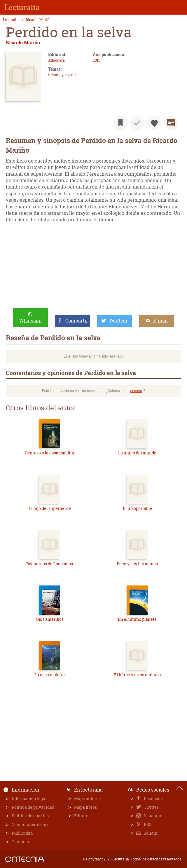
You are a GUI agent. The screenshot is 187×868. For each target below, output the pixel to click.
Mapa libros (85, 807)
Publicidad (22, 833)
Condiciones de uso (31, 824)
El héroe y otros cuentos (137, 675)
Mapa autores (87, 798)
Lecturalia (11, 20)
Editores (82, 816)
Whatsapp (30, 321)
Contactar (21, 842)
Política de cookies (30, 816)
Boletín (150, 833)
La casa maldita (50, 675)
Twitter (151, 807)
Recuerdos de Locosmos (50, 564)
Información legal (29, 798)
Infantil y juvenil (62, 75)
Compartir (77, 321)
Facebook (153, 798)
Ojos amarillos (50, 619)
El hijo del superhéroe (50, 508)
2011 (96, 60)
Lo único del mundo (137, 453)
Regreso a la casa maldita (50, 453)
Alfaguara (56, 60)
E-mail (160, 321)
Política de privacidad (33, 807)
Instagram (153, 816)
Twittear (118, 321)
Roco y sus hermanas (137, 564)
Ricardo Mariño (39, 20)
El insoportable (137, 508)
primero (136, 391)
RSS (147, 824)
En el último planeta (137, 619)
